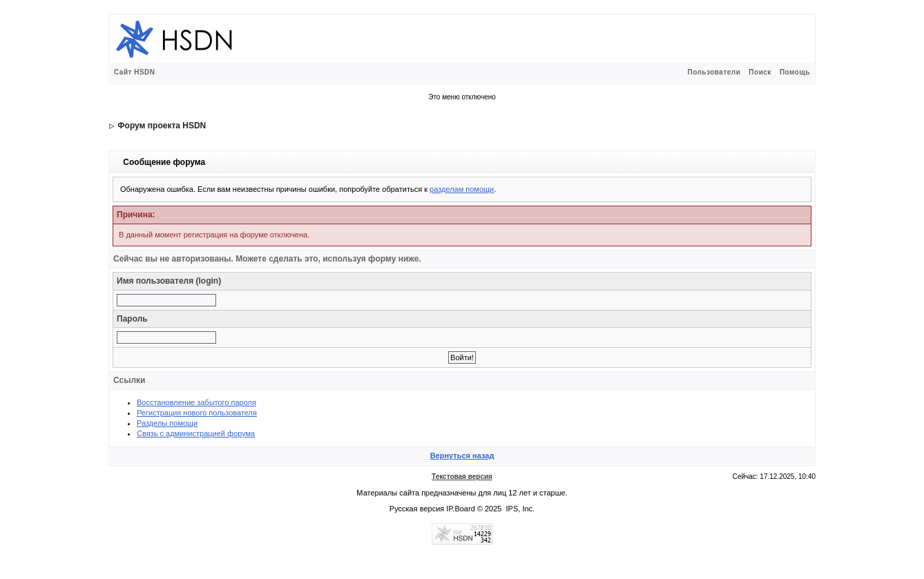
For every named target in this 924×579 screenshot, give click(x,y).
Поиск (760, 72)
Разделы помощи (167, 423)
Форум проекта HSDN (162, 126)
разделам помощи (462, 189)
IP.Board (460, 509)
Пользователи (714, 72)
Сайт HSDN (135, 72)
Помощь (795, 72)
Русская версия (417, 509)
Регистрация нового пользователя (197, 413)
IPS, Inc (520, 509)
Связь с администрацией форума (196, 433)
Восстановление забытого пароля (196, 402)
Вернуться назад (462, 455)
